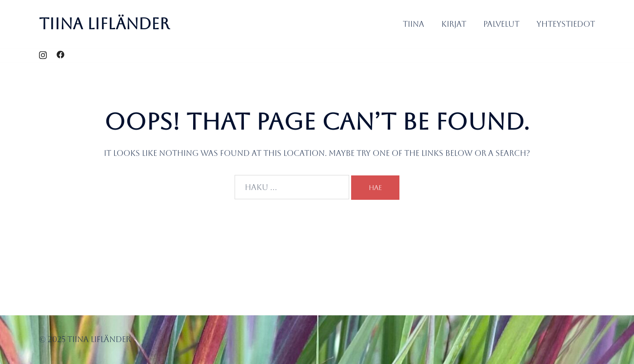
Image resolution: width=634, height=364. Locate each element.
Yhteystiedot (566, 24)
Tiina (414, 24)
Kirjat (454, 24)
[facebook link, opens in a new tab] (60, 55)
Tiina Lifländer (104, 24)
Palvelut (501, 24)
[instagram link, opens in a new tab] (43, 55)
